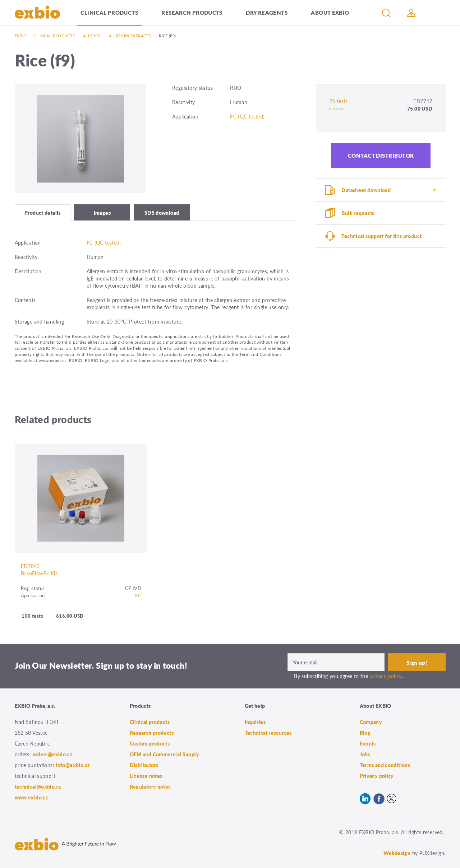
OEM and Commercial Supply (165, 754)
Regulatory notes (150, 786)
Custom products (150, 743)
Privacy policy (377, 776)
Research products (192, 12)
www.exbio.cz (32, 797)
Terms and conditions (385, 765)
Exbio (21, 36)
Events (368, 743)
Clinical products (109, 12)
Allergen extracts (130, 36)
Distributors (144, 765)
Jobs (365, 754)
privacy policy (385, 676)
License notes (146, 776)
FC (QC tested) (247, 116)
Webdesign (397, 853)
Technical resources (268, 733)
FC (138, 595)
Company (371, 722)
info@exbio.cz (73, 765)
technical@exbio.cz (38, 786)
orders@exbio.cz (53, 754)
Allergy (92, 36)
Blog (365, 733)
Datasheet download (366, 190)
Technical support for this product (381, 236)
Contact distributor (381, 155)
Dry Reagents (267, 12)
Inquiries (255, 722)
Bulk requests (358, 213)
